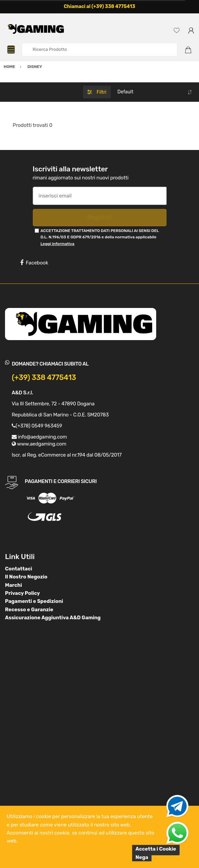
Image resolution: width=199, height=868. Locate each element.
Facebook (34, 263)
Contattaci (19, 569)
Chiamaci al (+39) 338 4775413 (100, 7)
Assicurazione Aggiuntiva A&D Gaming (53, 618)
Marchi (14, 585)
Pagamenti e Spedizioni (34, 601)
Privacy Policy (22, 593)
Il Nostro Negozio (26, 577)
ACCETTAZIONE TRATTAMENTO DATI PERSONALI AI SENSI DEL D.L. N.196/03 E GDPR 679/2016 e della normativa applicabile (100, 237)
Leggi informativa (57, 244)
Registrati (99, 217)
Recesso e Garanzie (29, 610)
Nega (142, 857)
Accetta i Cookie (156, 849)
